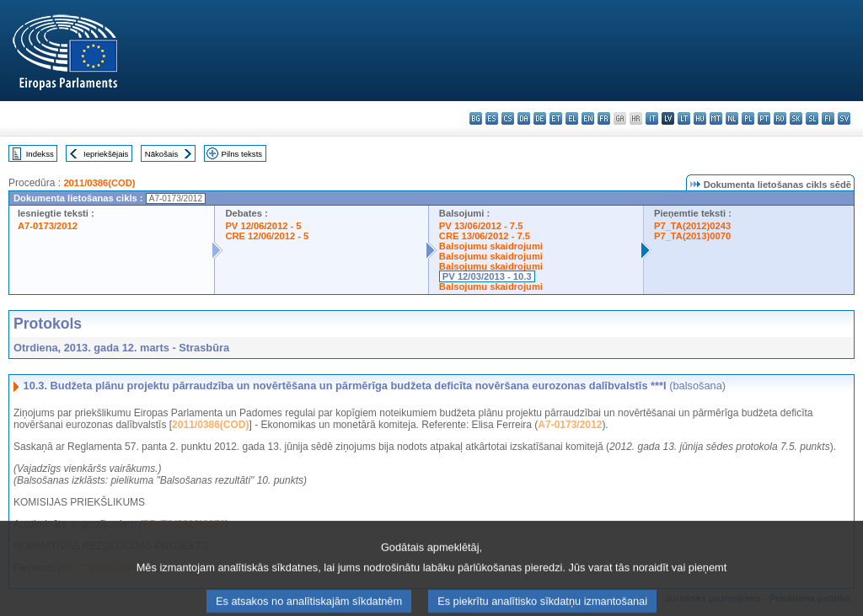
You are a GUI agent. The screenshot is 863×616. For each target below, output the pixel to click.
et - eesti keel (556, 118)
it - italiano (652, 118)
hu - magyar (700, 118)
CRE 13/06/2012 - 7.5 (485, 236)
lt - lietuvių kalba (684, 118)
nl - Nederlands (732, 118)
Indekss (40, 154)
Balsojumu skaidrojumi (491, 246)
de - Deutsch (540, 118)
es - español (492, 118)
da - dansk (524, 118)
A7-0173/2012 (48, 226)
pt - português (764, 118)
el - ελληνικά (572, 118)
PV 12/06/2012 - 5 (263, 226)
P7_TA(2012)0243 (692, 226)
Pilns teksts (242, 154)
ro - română (780, 118)
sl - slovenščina (812, 118)
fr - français (604, 118)
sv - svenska (844, 118)
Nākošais (161, 154)
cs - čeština (508, 118)
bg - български (476, 118)
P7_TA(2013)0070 (692, 236)
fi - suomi (828, 118)
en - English (588, 118)
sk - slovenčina (796, 118)
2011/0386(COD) (99, 183)
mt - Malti (716, 118)
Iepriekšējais (106, 154)
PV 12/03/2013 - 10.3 (487, 276)
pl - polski (748, 118)
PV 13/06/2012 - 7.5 (481, 226)
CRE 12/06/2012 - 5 (267, 236)
